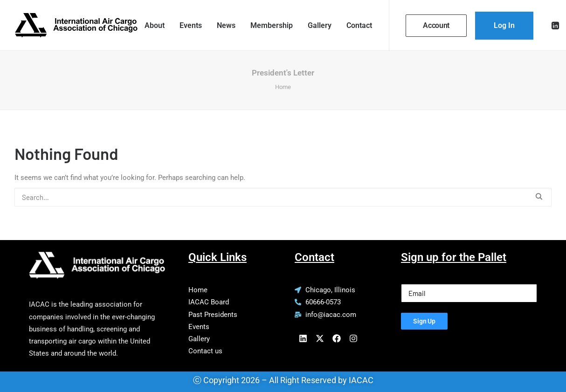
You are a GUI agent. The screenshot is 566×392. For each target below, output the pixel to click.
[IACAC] (76, 25)
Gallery (320, 25)
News (226, 25)
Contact (359, 25)
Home (283, 87)
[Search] (283, 197)
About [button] (155, 25)
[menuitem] (155, 25)
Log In (504, 25)
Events (191, 25)
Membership (272, 25)
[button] (556, 25)
